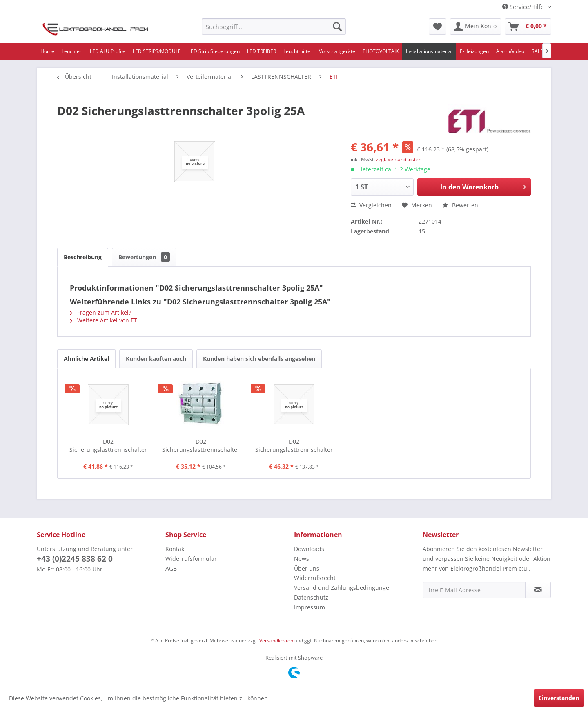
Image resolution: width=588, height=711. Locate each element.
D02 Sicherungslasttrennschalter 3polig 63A (201, 446)
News (302, 559)
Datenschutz (311, 597)
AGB (171, 568)
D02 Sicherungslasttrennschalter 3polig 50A (108, 446)
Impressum (310, 607)
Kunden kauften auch (156, 359)
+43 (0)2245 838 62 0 (75, 559)
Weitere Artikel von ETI (104, 320)
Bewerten (460, 205)
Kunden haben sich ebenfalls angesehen (259, 359)
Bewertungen (144, 257)
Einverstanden (559, 698)
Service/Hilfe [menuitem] (524, 7)
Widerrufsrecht (315, 578)
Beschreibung (83, 257)
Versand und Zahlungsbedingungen (343, 588)
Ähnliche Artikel (86, 359)
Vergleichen (371, 205)
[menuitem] (274, 27)
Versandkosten (276, 641)
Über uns (307, 568)
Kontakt (176, 549)
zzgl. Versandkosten (399, 159)
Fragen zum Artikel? (100, 312)
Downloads (309, 549)
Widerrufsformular (191, 559)
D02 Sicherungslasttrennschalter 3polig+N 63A (294, 446)
